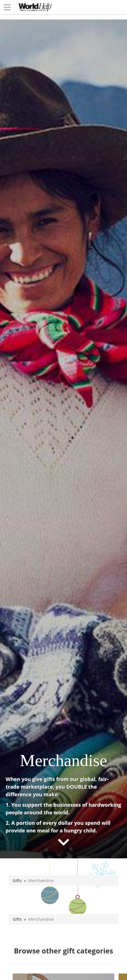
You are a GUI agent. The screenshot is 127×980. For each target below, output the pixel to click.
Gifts (17, 880)
